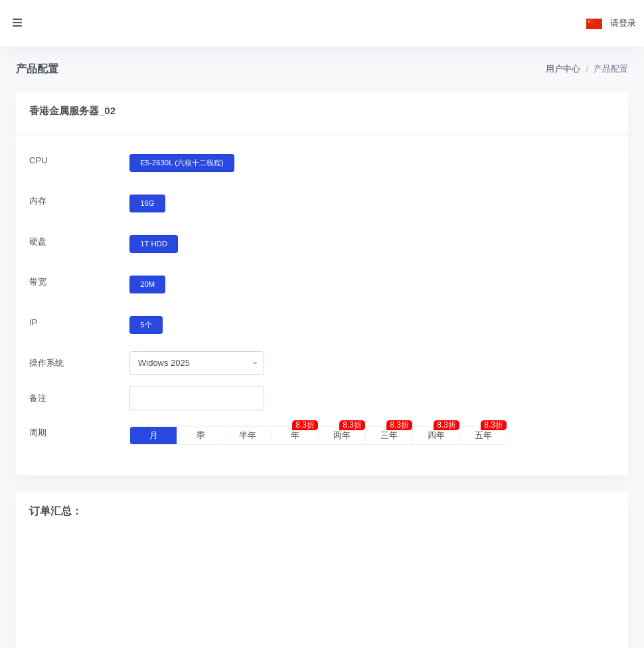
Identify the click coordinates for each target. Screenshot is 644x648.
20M (147, 283)
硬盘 (38, 241)
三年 (396, 434)
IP (33, 322)
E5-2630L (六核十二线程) (182, 162)
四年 (443, 434)
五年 (491, 434)
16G (147, 202)
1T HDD (154, 243)
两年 (349, 434)
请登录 (623, 23)
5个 (146, 324)
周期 (38, 433)
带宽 (38, 282)
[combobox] (197, 364)
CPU (38, 160)
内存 (38, 201)
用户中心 (563, 69)
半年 (248, 435)
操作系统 (46, 363)
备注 (38, 398)
